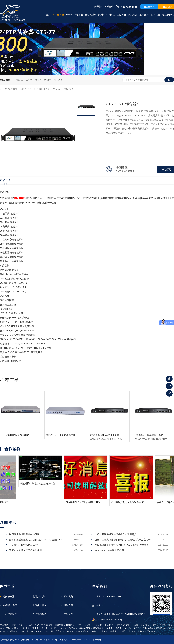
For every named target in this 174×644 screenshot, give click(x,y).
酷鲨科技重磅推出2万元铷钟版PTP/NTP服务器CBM (36, 540)
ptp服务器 (58, 80)
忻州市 (54, 628)
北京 (13, 625)
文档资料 (68, 614)
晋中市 (36, 628)
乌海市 (119, 628)
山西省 (144, 625)
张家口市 (98, 625)
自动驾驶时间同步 (94, 15)
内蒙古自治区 (84, 628)
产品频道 (32, 89)
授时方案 (68, 605)
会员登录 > (149, 7)
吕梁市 (72, 628)
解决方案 (133, 15)
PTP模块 (110, 15)
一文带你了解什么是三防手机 (24, 545)
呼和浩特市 (98, 628)
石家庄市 (39, 625)
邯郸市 (69, 625)
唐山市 (49, 625)
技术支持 (144, 15)
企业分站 (109, 7)
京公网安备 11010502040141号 (107, 620)
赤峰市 (128, 628)
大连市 (77, 631)
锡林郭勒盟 (37, 631)
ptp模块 (38, 80)
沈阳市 (68, 631)
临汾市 (63, 628)
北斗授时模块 (10, 614)
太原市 (153, 625)
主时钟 (29, 80)
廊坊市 (126, 625)
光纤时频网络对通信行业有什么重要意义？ (117, 534)
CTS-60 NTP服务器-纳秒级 (16, 435)
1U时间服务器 (10, 605)
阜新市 (141, 631)
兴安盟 (25, 631)
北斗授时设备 (40, 596)
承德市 (108, 625)
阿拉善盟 (49, 631)
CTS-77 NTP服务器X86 (64, 89)
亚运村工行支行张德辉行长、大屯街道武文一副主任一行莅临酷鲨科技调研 (124, 540)
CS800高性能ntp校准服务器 (105, 435)
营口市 (132, 631)
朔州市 (26, 628)
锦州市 (123, 631)
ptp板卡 (47, 80)
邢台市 (78, 625)
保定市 (87, 625)
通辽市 (137, 628)
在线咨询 (166, 169)
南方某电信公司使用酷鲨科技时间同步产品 (115, 502)
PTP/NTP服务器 (75, 15)
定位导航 (121, 15)
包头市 (109, 628)
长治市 (8, 628)
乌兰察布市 (14, 631)
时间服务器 (9, 596)
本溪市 (104, 631)
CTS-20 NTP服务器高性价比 (61, 435)
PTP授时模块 (39, 614)
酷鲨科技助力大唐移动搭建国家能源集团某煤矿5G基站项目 (32, 502)
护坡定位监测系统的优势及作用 (26, 550)
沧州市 (117, 625)
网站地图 (98, 7)
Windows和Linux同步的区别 (109, 550)
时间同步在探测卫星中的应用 (24, 534)
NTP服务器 (58, 15)
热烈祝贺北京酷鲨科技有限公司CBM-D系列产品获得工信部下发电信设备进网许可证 (124, 545)
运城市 (45, 628)
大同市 (162, 625)
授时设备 (68, 596)
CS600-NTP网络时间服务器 (149, 435)
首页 (48, 15)
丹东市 (114, 631)
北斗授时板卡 (40, 605)
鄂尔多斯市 (148, 628)
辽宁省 (59, 631)
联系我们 (155, 15)
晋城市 (17, 628)
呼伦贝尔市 (161, 628)
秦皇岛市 (59, 625)
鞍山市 (86, 631)
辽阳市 (150, 631)
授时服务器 (20, 198)
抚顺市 (95, 631)
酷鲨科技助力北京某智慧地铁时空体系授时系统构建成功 (76, 483)
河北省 (29, 625)
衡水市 (135, 625)
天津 (20, 625)
